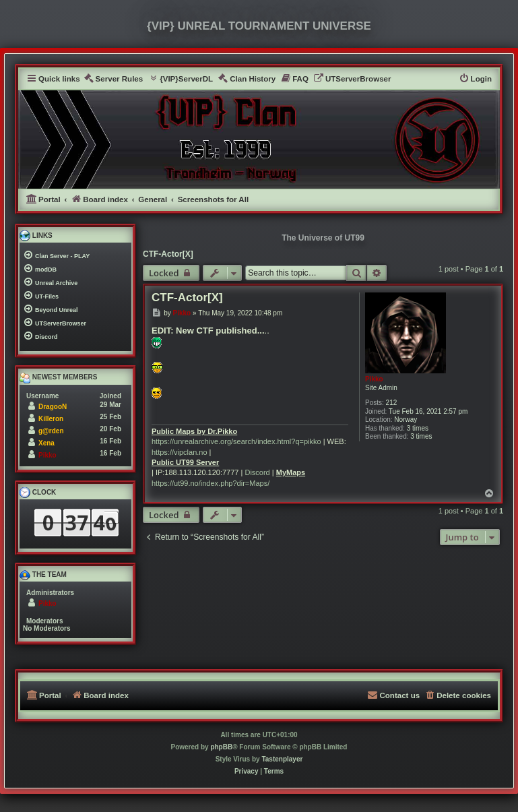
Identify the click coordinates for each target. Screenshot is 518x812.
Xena (46, 443)
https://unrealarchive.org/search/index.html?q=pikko (236, 441)
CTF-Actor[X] (168, 254)
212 (392, 403)
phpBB (221, 747)
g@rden (51, 431)
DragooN (53, 407)
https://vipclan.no (180, 452)
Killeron (51, 419)
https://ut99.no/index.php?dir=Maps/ (211, 483)
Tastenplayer (282, 759)
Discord (257, 472)
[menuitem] (114, 79)
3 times (418, 428)
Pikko (374, 379)
